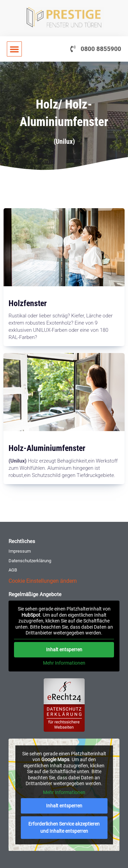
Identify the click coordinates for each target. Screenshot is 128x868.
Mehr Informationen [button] (64, 663)
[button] (14, 49)
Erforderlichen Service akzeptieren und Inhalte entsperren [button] (64, 827)
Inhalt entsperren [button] (64, 649)
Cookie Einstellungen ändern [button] (43, 581)
